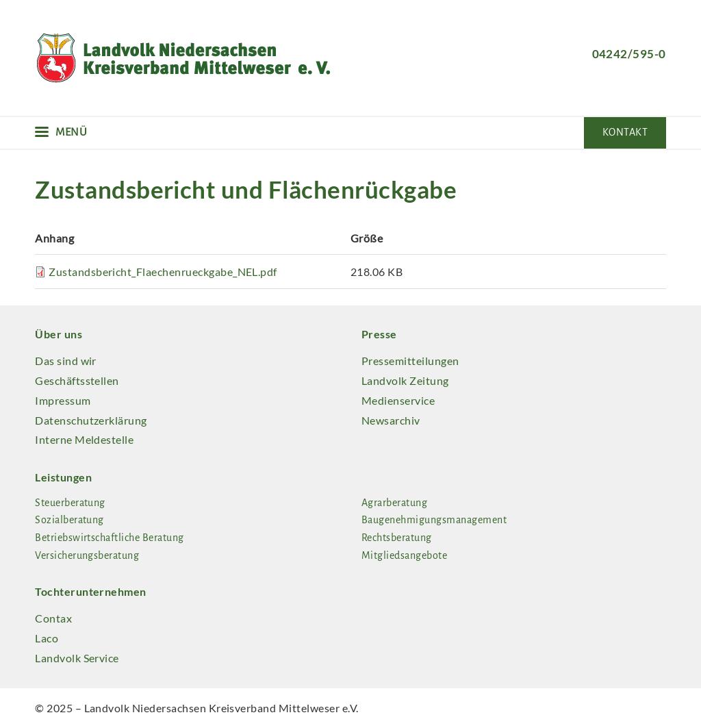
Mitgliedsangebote (404, 555)
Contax (53, 618)
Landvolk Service (77, 658)
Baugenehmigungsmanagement (434, 520)
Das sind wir (66, 361)
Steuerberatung (70, 503)
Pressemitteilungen (410, 361)
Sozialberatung (69, 520)
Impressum (63, 400)
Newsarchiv (391, 420)
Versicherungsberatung (87, 555)
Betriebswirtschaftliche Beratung (109, 538)
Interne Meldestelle (84, 439)
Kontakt (625, 132)
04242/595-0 (629, 54)
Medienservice (398, 400)
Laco (47, 638)
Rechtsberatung (397, 538)
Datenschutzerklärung (91, 420)
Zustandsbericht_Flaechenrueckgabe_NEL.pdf (163, 272)
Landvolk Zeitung (405, 380)
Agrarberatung (394, 503)
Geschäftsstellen (77, 380)
